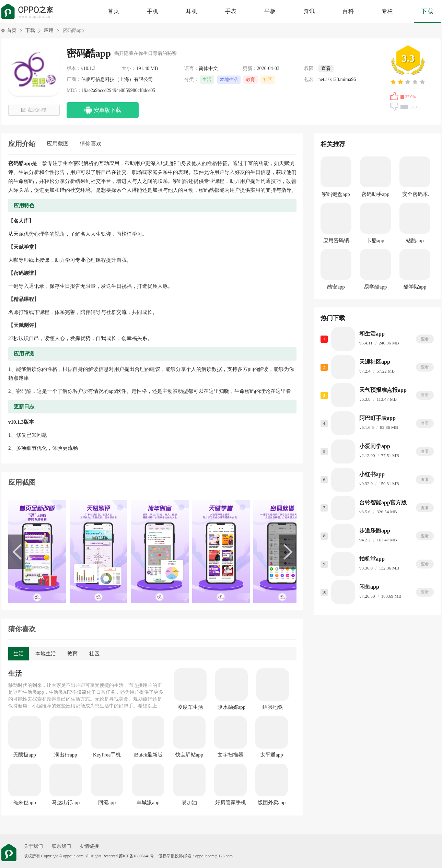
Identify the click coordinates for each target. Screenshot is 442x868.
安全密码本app (415, 195)
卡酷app (375, 241)
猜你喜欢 (91, 144)
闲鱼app (369, 587)
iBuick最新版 (148, 755)
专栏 (387, 11)
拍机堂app (372, 559)
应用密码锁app (336, 242)
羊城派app (148, 802)
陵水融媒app (232, 707)
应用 (49, 30)
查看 (425, 339)
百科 (348, 11)
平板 (270, 11)
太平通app (272, 755)
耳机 (192, 11)
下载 (427, 11)
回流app (107, 802)
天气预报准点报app (383, 390)
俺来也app (25, 802)
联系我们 (61, 846)
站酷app (415, 241)
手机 (153, 11)
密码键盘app (336, 194)
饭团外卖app (272, 802)
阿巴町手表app (377, 418)
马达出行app (66, 802)
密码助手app (375, 194)
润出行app (66, 755)
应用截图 (58, 144)
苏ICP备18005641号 (136, 856)
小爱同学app (375, 446)
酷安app (336, 287)
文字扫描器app (230, 755)
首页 (114, 11)
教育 (251, 79)
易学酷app (376, 287)
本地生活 (229, 79)
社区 (268, 79)
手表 (231, 11)
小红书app (372, 474)
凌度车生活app (190, 707)
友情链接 (89, 846)
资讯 (309, 11)
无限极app (25, 755)
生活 (207, 79)
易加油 (189, 802)
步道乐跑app (375, 531)
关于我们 (33, 846)
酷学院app (415, 287)
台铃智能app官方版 (383, 502)
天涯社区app (375, 362)
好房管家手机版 (231, 803)
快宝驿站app (189, 755)
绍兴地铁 (273, 707)
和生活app (372, 334)
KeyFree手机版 (107, 755)
